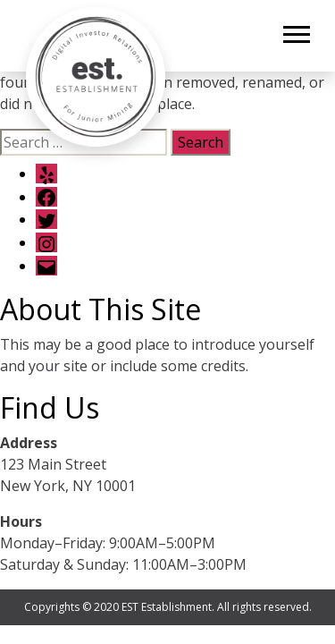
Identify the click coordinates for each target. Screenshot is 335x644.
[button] (295, 31)
